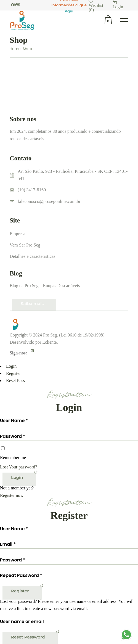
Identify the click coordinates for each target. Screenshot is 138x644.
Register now (12, 495)
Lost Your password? (19, 467)
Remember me (13, 458)
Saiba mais (32, 304)
